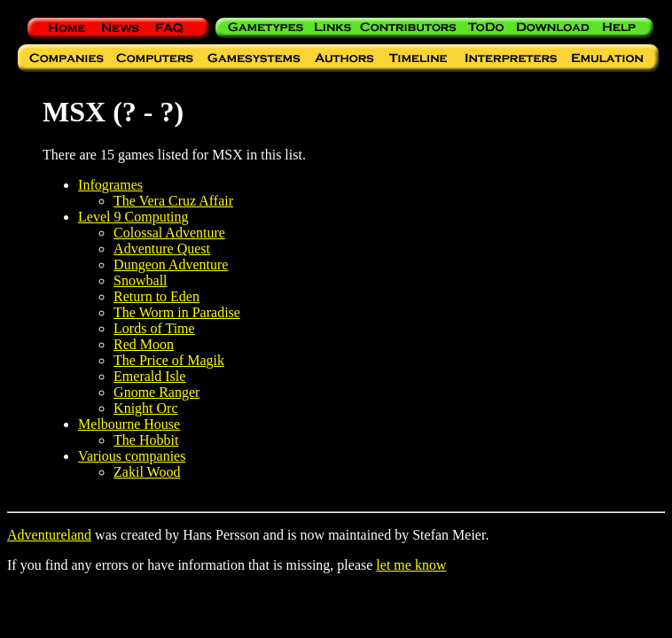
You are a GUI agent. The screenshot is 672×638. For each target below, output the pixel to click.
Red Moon (144, 344)
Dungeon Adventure (171, 265)
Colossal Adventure (169, 233)
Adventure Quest (162, 249)
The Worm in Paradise (177, 312)
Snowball (140, 280)
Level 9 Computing (133, 217)
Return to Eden (156, 296)
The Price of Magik (169, 360)
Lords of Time (154, 328)
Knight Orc (145, 408)
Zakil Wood (147, 472)
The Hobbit (146, 440)
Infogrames (110, 185)
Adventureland (49, 535)
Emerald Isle (149, 376)
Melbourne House (129, 424)
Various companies (132, 456)
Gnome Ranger (156, 392)
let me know (411, 565)
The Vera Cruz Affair (173, 201)
